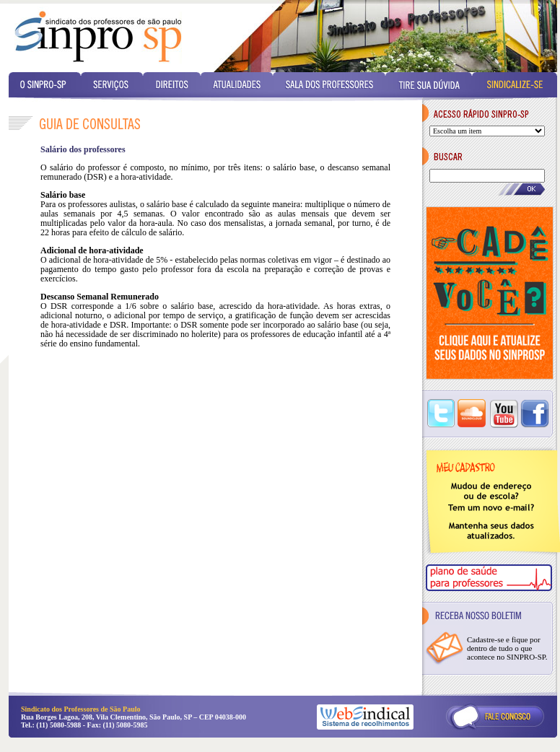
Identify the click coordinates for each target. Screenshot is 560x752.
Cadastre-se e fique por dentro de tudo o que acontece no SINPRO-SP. (507, 648)
